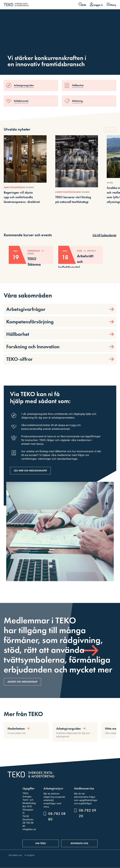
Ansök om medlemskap (22, 682)
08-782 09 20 (87, 813)
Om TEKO (41, 843)
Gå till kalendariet (104, 235)
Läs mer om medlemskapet (30, 471)
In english (29, 855)
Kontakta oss (79, 843)
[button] (113, 130)
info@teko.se (29, 829)
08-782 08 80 (57, 816)
